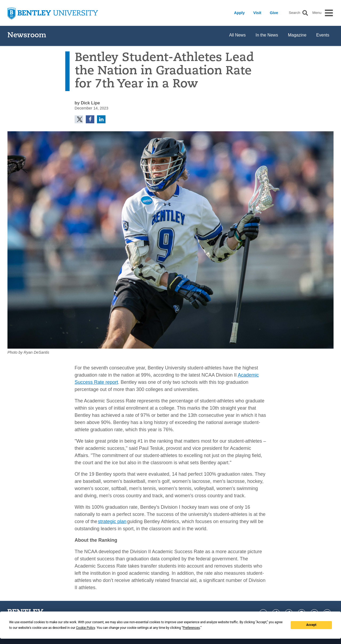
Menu (317, 13)
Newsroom (27, 36)
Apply (239, 13)
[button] (305, 13)
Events (323, 35)
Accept (311, 625)
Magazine (297, 35)
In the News (267, 35)
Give (274, 13)
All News (237, 35)
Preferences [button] (191, 628)
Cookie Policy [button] (85, 628)
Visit (257, 13)
